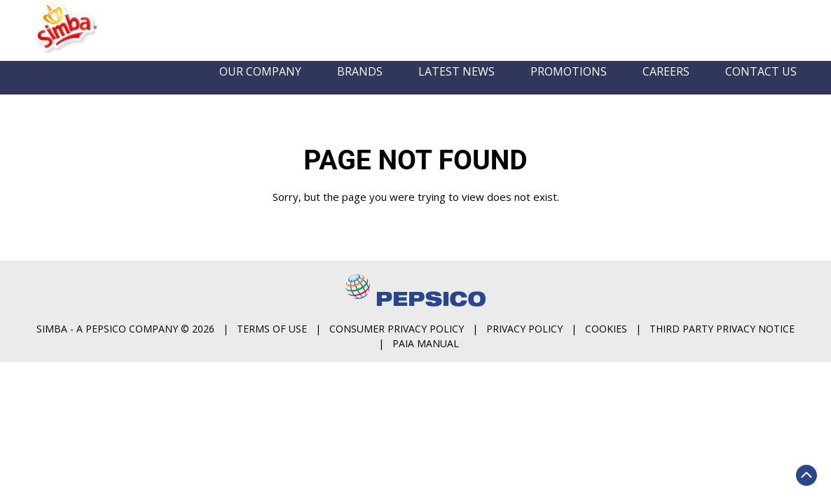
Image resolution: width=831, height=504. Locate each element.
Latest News (456, 87)
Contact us (761, 87)
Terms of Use (519, 302)
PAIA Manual (673, 317)
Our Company (260, 87)
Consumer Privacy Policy (644, 302)
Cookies (429, 317)
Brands (360, 87)
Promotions (569, 87)
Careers (666, 87)
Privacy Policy (772, 302)
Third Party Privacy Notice (545, 317)
